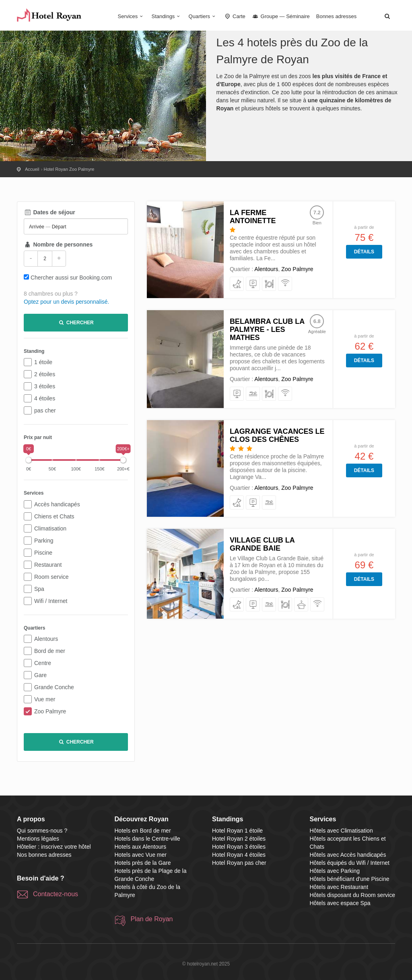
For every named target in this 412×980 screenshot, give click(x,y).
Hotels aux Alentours (140, 847)
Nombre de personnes (58, 244)
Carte (235, 16)
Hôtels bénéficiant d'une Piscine (350, 879)
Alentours (46, 639)
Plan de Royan (152, 919)
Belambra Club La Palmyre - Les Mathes (267, 329)
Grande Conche (54, 687)
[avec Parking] (253, 284)
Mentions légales (38, 839)
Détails (364, 252)
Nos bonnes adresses (44, 855)
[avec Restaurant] (269, 284)
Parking (44, 541)
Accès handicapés (57, 504)
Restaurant (48, 565)
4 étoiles (45, 398)
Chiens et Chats (54, 516)
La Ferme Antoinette (253, 217)
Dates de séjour (49, 212)
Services (132, 16)
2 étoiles (45, 374)
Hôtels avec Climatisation (341, 831)
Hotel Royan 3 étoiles (239, 847)
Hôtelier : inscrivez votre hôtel (54, 847)
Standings (167, 16)
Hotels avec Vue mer (141, 855)
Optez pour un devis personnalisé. (66, 302)
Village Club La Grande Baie (262, 544)
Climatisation (50, 528)
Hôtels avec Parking (335, 871)
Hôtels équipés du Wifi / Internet (350, 863)
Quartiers (203, 16)
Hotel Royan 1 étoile (237, 831)
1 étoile (43, 362)
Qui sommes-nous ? (42, 831)
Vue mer (45, 699)
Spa (39, 589)
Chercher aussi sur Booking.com (71, 278)
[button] (387, 16)
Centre (43, 663)
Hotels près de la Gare (143, 863)
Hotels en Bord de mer (143, 831)
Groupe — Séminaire (281, 16)
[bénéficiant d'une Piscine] (253, 394)
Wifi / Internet (51, 601)
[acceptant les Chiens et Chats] (237, 284)
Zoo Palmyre (50, 711)
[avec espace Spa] (302, 605)
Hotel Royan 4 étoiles (239, 855)
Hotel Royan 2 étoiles (239, 839)
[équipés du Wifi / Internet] (285, 284)
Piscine (43, 553)
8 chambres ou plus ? (51, 294)
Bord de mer (50, 651)
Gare (40, 675)
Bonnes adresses (336, 16)
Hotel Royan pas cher (239, 863)
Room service (51, 577)
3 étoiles (45, 386)
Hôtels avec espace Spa (340, 903)
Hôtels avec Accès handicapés (348, 855)
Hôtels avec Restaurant (339, 887)
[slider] (29, 460)
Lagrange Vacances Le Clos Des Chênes (277, 435)
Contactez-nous (56, 894)
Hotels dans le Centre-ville (147, 839)
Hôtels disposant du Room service (352, 895)
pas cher (45, 410)
